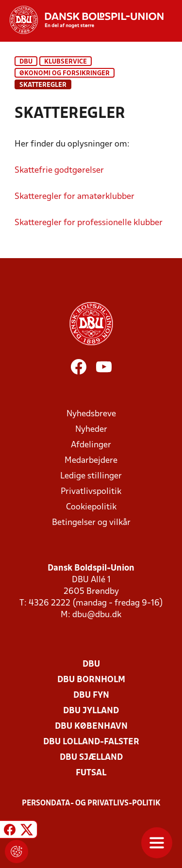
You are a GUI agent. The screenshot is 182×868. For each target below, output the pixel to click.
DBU (26, 62)
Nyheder (91, 430)
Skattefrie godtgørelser (59, 171)
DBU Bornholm (91, 680)
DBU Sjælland (91, 758)
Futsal (91, 773)
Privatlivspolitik (91, 492)
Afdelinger (91, 445)
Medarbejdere (91, 461)
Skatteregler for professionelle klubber (89, 223)
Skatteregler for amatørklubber (74, 197)
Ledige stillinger (91, 476)
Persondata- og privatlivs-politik (91, 803)
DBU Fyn (91, 696)
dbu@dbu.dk (97, 615)
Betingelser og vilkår (91, 523)
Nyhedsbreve (91, 414)
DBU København (91, 727)
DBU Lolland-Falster (91, 742)
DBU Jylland (91, 711)
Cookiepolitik (91, 507)
